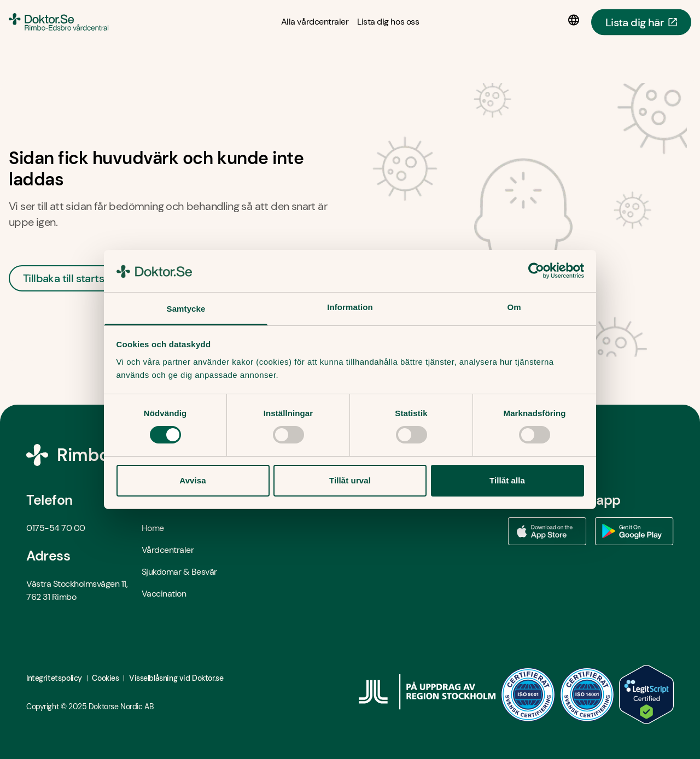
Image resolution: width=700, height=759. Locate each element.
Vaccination (164, 594)
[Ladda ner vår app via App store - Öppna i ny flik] (547, 532)
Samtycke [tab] (186, 309)
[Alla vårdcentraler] (315, 22)
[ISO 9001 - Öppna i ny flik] (528, 694)
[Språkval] (576, 20)
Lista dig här (641, 22)
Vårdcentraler (168, 550)
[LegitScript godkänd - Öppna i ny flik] (646, 694)
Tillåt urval (350, 480)
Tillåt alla (507, 480)
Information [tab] (350, 307)
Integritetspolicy (54, 678)
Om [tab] (514, 307)
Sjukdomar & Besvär (179, 572)
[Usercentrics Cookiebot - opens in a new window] (536, 271)
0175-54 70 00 (56, 528)
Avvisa (192, 480)
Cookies (105, 678)
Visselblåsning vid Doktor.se (176, 678)
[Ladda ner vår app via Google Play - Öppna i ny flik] (634, 532)
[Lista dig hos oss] (388, 22)
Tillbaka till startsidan (74, 278)
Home (153, 528)
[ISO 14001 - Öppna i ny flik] (587, 694)
